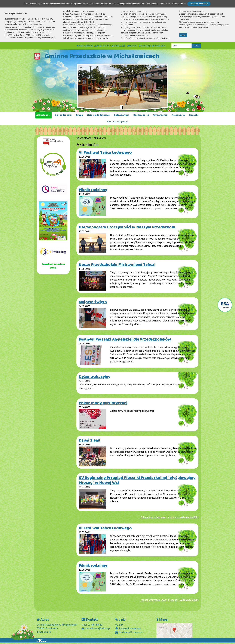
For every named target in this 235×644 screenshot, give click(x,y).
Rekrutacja (178, 115)
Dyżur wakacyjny (94, 377)
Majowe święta (93, 302)
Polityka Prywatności (128, 628)
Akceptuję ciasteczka (199, 4)
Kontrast (132, 46)
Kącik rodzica (141, 115)
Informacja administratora (152, 46)
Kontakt (194, 115)
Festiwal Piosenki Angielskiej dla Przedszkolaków (125, 339)
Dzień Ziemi (89, 440)
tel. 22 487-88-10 (92, 625)
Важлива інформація (117, 122)
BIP (119, 625)
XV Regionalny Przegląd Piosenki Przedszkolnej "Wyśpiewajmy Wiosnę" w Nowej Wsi (137, 480)
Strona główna (85, 46)
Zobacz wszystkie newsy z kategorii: (169, 517)
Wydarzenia (160, 115)
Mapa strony (102, 46)
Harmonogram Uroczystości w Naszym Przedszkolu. (127, 227)
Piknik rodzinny (93, 190)
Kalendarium (122, 115)
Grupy (80, 115)
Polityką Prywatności (92, 4)
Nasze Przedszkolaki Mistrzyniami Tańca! (117, 265)
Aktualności (43, 115)
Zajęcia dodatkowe (98, 115)
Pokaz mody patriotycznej (103, 403)
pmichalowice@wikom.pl (96, 628)
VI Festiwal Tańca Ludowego (105, 153)
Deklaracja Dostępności (129, 632)
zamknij (183, 35)
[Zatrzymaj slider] (122, 107)
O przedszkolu (63, 115)
